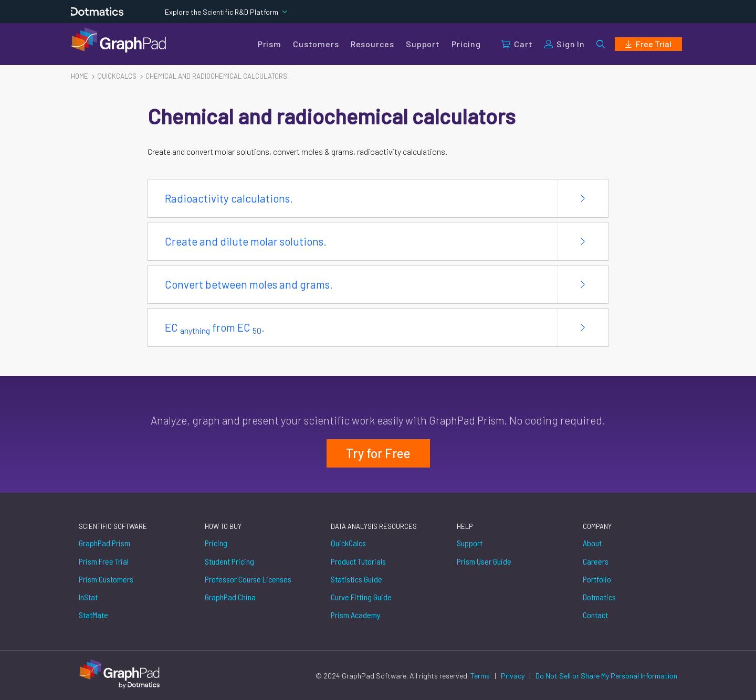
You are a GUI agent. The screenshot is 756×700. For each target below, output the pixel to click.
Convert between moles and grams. (249, 284)
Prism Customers (106, 579)
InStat (88, 597)
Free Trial (648, 44)
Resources (372, 44)
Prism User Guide (484, 561)
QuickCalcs (348, 543)
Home (80, 76)
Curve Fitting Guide (361, 597)
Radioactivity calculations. (229, 198)
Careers (596, 561)
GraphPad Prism (104, 543)
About (592, 543)
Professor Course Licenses (248, 579)
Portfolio (597, 579)
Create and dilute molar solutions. (246, 241)
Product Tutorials (358, 561)
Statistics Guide (356, 579)
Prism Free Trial (104, 561)
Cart (517, 44)
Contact (595, 615)
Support (423, 44)
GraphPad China (230, 597)
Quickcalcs (117, 76)
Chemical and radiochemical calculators (216, 76)
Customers (316, 44)
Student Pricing (229, 561)
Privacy (513, 676)
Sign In (565, 44)
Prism (270, 44)
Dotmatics (599, 597)
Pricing (466, 44)
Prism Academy (356, 615)
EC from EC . (215, 328)
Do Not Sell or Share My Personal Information (606, 676)
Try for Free (378, 453)
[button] (601, 44)
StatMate (93, 615)
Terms (481, 676)
